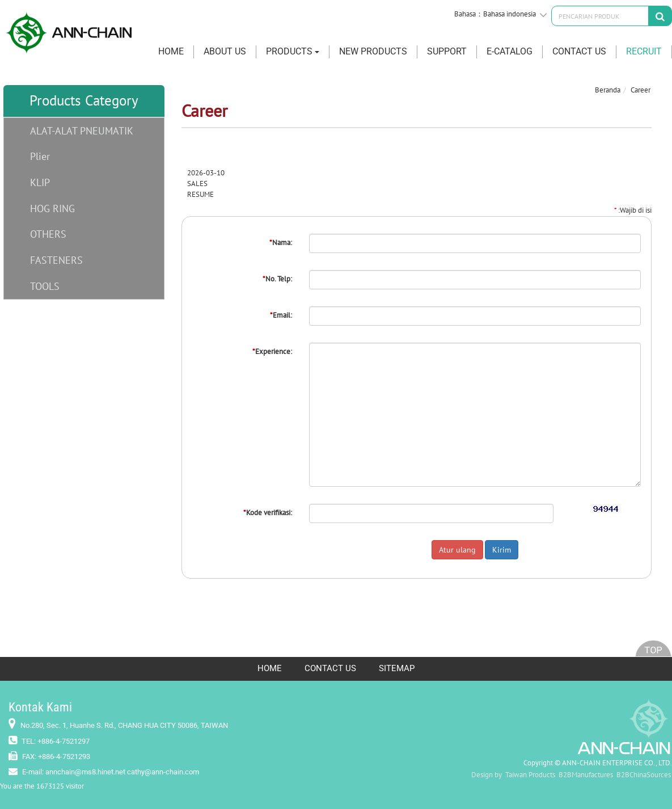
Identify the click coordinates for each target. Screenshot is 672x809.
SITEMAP (397, 668)
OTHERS (48, 234)
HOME (171, 51)
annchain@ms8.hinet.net (85, 772)
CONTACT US (579, 51)
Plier (40, 156)
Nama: (281, 243)
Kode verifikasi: (268, 513)
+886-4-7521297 (64, 741)
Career (641, 90)
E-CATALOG (510, 51)
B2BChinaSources (644, 775)
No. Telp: (277, 279)
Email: (281, 315)
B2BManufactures (586, 775)
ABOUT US (225, 51)
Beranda (608, 90)
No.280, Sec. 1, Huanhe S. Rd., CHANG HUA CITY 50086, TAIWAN (124, 725)
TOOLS (45, 286)
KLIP (40, 182)
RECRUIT (644, 51)
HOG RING (52, 208)
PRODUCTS (293, 51)
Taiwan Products (530, 775)
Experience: (272, 351)
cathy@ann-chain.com (163, 772)
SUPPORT (447, 51)
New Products (373, 51)
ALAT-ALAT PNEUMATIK (82, 131)
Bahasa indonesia (510, 14)
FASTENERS (56, 260)
